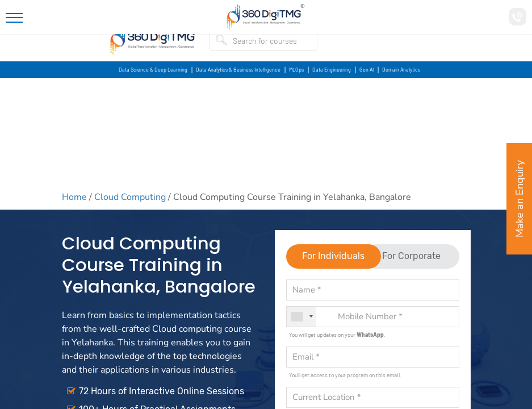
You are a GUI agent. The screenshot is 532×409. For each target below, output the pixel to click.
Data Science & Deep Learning (153, 70)
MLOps (296, 70)
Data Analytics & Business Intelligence (238, 70)
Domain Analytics (401, 70)
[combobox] (301, 317)
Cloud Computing (130, 197)
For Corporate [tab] (411, 256)
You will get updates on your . (337, 335)
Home (74, 197)
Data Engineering (332, 70)
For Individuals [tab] (333, 256)
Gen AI (366, 70)
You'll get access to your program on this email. (345, 375)
